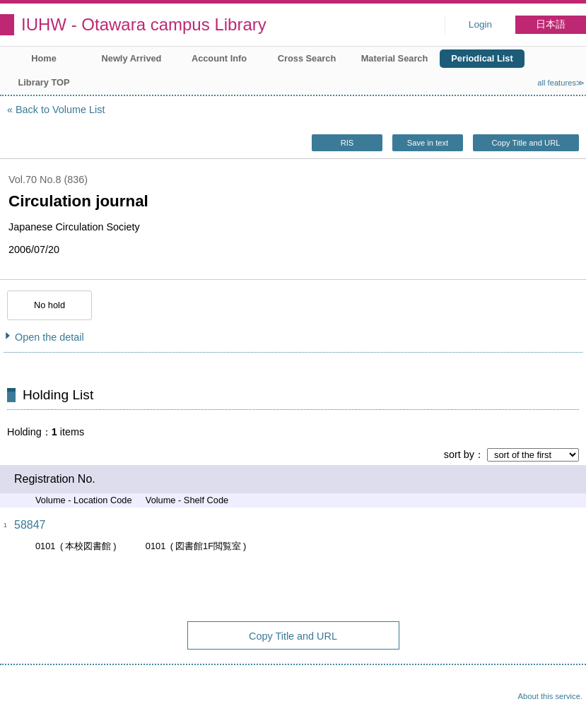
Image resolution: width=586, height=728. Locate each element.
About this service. (550, 696)
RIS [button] (347, 143)
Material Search (395, 58)
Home (44, 58)
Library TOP (43, 82)
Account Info (219, 58)
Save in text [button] (428, 143)
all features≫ (561, 83)
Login (480, 24)
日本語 (551, 24)
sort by (459, 454)
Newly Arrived (132, 58)
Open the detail (49, 337)
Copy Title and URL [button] (526, 143)
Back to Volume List (60, 110)
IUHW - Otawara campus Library (144, 24)
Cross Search (307, 58)
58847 (30, 525)
